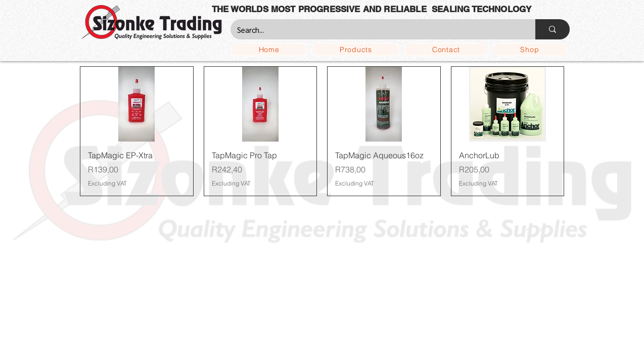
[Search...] (376, 29)
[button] (356, 50)
